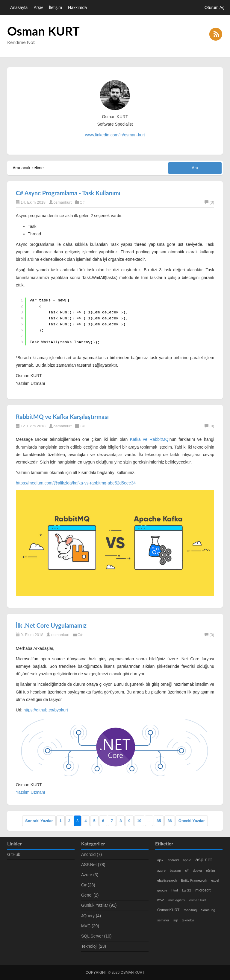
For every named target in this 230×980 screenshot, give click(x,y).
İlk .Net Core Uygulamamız (51, 625)
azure (161, 871)
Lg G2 (187, 890)
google (162, 890)
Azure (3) (90, 875)
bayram (175, 871)
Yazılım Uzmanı (31, 792)
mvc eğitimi (177, 900)
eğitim (211, 871)
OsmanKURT (168, 910)
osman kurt (198, 900)
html (175, 890)
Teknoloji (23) (94, 946)
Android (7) (91, 854)
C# (82, 202)
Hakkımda (77, 7)
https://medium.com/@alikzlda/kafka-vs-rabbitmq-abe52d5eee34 (76, 483)
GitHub (14, 854)
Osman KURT (43, 31)
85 (159, 821)
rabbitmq (190, 910)
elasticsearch (167, 880)
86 (170, 821)
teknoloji (188, 920)
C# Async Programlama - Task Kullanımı (68, 193)
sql (175, 920)
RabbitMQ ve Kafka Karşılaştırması (62, 417)
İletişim (56, 7)
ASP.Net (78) (93, 865)
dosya (197, 871)
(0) (209, 202)
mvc (161, 900)
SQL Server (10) (96, 936)
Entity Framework (194, 880)
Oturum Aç (214, 7)
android (173, 860)
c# (187, 871)
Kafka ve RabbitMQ (149, 439)
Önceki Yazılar (192, 821)
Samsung (208, 910)
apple (187, 860)
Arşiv (38, 7)
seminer (163, 920)
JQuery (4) (91, 916)
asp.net (203, 860)
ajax (160, 860)
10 (139, 821)
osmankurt (63, 202)
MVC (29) (90, 926)
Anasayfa (19, 7)
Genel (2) (90, 895)
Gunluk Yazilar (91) (99, 905)
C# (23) (88, 885)
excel (215, 880)
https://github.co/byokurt (46, 710)
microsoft (203, 890)
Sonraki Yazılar (39, 821)
